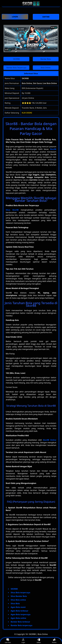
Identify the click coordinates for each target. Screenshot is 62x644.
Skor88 (53, 149)
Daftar (39, 641)
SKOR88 (25, 78)
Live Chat (8, 641)
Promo (54, 641)
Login (23, 641)
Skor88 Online (50, 440)
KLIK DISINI (27, 113)
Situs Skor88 (12, 210)
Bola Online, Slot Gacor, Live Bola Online (39, 83)
